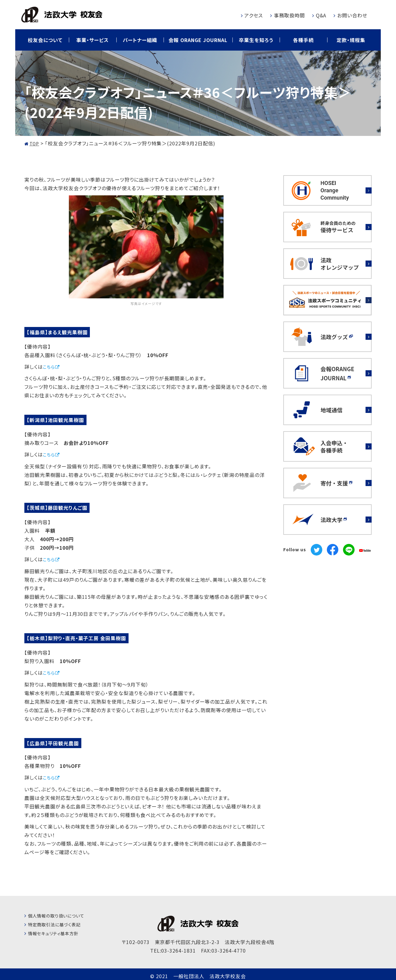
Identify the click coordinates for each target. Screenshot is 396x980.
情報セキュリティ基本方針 (57, 934)
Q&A (321, 15)
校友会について (45, 40)
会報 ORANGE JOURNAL (198, 40)
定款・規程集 (351, 40)
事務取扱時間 (289, 15)
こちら (50, 367)
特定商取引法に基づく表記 (58, 925)
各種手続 (303, 40)
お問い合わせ (352, 15)
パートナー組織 (140, 40)
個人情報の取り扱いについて (60, 916)
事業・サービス (92, 40)
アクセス (254, 15)
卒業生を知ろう (256, 40)
